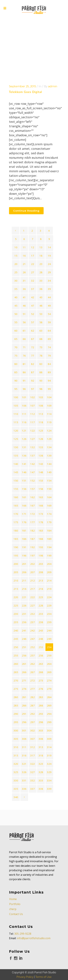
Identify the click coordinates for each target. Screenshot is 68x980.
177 (32, 522)
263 (41, 664)
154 (49, 481)
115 (16, 422)
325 (16, 772)
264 (49, 664)
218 (41, 589)
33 (41, 281)
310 (16, 747)
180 (16, 530)
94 (49, 381)
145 (16, 472)
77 (33, 356)
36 (24, 289)
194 (49, 547)
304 (49, 730)
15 (16, 256)
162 (32, 497)
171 (24, 514)
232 (32, 614)
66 (24, 339)
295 (16, 722)
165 (16, 505)
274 (49, 680)
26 (24, 272)
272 (32, 680)
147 (32, 472)
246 (24, 639)
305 (16, 739)
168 (41, 505)
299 (49, 722)
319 (49, 755)
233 (41, 614)
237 (32, 622)
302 (32, 730)
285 (16, 705)
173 (41, 514)
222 (32, 597)
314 (49, 747)
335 (16, 789)
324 (49, 764)
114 (49, 414)
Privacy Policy (25, 961)
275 (16, 689)
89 (49, 372)
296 (24, 722)
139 (49, 456)
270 (16, 680)
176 (24, 522)
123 (41, 431)
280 (16, 697)
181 (24, 530)
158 (41, 489)
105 (16, 406)
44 (49, 297)
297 (32, 722)
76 (24, 356)
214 (49, 580)
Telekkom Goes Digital (26, 92)
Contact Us (16, 899)
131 (24, 447)
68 (41, 339)
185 (16, 539)
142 (32, 464)
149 (49, 472)
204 (49, 564)
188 (41, 539)
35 (16, 289)
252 (32, 647)
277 (32, 689)
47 (33, 306)
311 (24, 747)
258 (41, 655)
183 (41, 530)
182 (32, 530)
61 (24, 331)
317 (32, 755)
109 (49, 406)
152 (32, 481)
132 (32, 447)
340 (16, 797)
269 (49, 672)
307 (32, 739)
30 (16, 281)
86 (24, 372)
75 (16, 356)
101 (24, 397)
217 (32, 589)
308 (41, 739)
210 (16, 580)
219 (49, 589)
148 (41, 472)
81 (24, 364)
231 (24, 614)
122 (32, 431)
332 (32, 780)
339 (49, 789)
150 (16, 481)
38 (41, 289)
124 (49, 431)
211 (24, 580)
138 (41, 456)
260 (16, 664)
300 (16, 730)
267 (32, 672)
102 (32, 397)
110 (16, 414)
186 (24, 539)
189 (49, 539)
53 (41, 314)
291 (24, 714)
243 (41, 630)
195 (16, 555)
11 (24, 247)
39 (49, 289)
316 (24, 755)
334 (49, 780)
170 (16, 514)
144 (49, 464)
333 (41, 780)
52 (33, 314)
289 (49, 705)
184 (49, 530)
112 (32, 414)
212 (32, 580)
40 (16, 297)
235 (16, 622)
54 (49, 314)
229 (49, 605)
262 (32, 664)
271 (24, 680)
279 (49, 689)
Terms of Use (43, 961)
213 (41, 580)
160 (16, 497)
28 (41, 272)
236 (24, 622)
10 (16, 247)
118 (41, 422)
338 (41, 789)
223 (41, 597)
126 (24, 439)
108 (41, 406)
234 (49, 614)
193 (41, 547)
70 (16, 347)
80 (16, 364)
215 (16, 589)
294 (49, 714)
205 (16, 572)
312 (32, 747)
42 (33, 297)
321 (24, 764)
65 (16, 339)
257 (32, 655)
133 (41, 447)
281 (24, 697)
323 (41, 764)
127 (32, 439)
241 (24, 630)
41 (24, 297)
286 (24, 705)
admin (53, 86)
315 (16, 755)
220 (16, 597)
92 (33, 381)
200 (16, 564)
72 (33, 347)
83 (41, 364)
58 (41, 322)
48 (41, 306)
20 (16, 264)
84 (49, 364)
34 (49, 281)
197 (32, 555)
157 (32, 489)
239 (49, 622)
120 (16, 431)
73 (41, 347)
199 (49, 555)
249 (49, 639)
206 (24, 572)
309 (49, 739)
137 (32, 456)
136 (24, 456)
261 (24, 664)
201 (24, 564)
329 (49, 772)
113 (41, 414)
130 (16, 447)
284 (49, 697)
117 (32, 422)
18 (41, 256)
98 (41, 389)
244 (49, 630)
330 (16, 780)
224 (49, 597)
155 (16, 489)
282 (32, 697)
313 (41, 747)
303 (41, 730)
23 (41, 264)
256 (24, 655)
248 (41, 639)
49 (49, 306)
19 (49, 256)
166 (24, 505)
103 (41, 397)
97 (33, 389)
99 (49, 389)
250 (16, 647)
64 (49, 331)
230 (16, 614)
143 (41, 464)
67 (33, 339)
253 (41, 647)
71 (24, 347)
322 (32, 764)
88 (41, 372)
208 (41, 572)
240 (16, 630)
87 (33, 372)
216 (24, 589)
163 (41, 497)
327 (32, 772)
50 (16, 314)
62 (33, 331)
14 (49, 247)
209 (49, 572)
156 (24, 489)
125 (16, 439)
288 (41, 705)
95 (16, 389)
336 (24, 789)
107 (32, 406)
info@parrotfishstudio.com (34, 923)
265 (16, 672)
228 (41, 605)
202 (32, 564)
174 (49, 514)
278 (41, 689)
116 (24, 422)
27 (33, 272)
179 (49, 522)
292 (32, 714)
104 (49, 397)
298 (41, 722)
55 (16, 322)
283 (41, 697)
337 (32, 789)
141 (24, 464)
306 (24, 739)
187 (32, 539)
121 (24, 431)
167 (32, 505)
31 (24, 281)
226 (24, 605)
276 (24, 689)
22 (33, 264)
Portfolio (15, 889)
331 (24, 780)
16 (24, 256)
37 (33, 289)
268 (41, 672)
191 (24, 547)
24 (49, 264)
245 (16, 639)
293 (41, 714)
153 (41, 481)
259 (49, 655)
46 (24, 306)
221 (24, 597)
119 (49, 422)
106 (24, 406)
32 (33, 281)
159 (49, 489)
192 (32, 547)
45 (16, 306)
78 (41, 356)
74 (49, 347)
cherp (13, 894)
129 (49, 439)
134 (49, 447)
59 (49, 322)
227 (32, 605)
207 (32, 572)
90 (16, 381)
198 (41, 555)
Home (13, 884)
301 (24, 730)
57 (33, 322)
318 (41, 755)
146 (24, 472)
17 (33, 256)
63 (41, 331)
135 (16, 456)
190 (16, 547)
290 (16, 714)
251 (24, 647)
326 (24, 772)
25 (16, 272)
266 (24, 672)
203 (41, 564)
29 (49, 272)
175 (16, 522)
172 (32, 514)
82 (33, 364)
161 (24, 497)
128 (41, 439)
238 (41, 622)
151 (24, 481)
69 (49, 339)
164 (49, 497)
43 (41, 297)
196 (24, 555)
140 (16, 464)
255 (16, 655)
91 (24, 381)
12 (33, 247)
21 (24, 264)
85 (16, 372)
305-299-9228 (23, 918)
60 (16, 331)
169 (49, 505)
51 (24, 314)
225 (16, 605)
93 (41, 381)
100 (16, 397)
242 (32, 630)
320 (16, 764)
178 (41, 522)
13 (41, 247)
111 (24, 414)
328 (41, 772)
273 (41, 680)
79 (49, 356)
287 (32, 705)
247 (32, 639)
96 (24, 389)
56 (24, 322)
